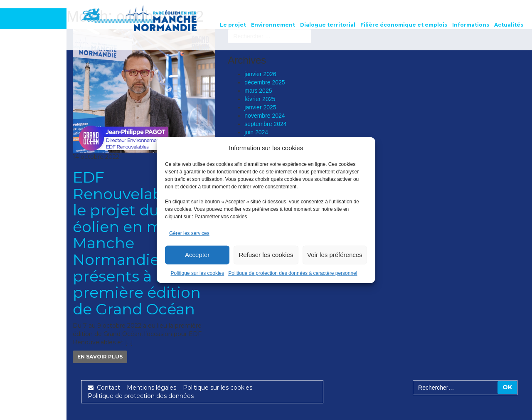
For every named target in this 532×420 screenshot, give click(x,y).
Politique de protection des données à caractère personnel (293, 273)
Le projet (233, 25)
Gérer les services (189, 233)
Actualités (509, 25)
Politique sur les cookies (198, 273)
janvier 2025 (260, 107)
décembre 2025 (265, 82)
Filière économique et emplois (404, 25)
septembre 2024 (265, 124)
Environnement (273, 25)
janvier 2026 (260, 74)
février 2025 (260, 99)
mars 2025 (258, 91)
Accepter (197, 255)
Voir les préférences (335, 255)
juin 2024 (256, 132)
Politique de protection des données (141, 396)
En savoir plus (100, 357)
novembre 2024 (265, 116)
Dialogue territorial (328, 25)
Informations (471, 25)
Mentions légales (151, 388)
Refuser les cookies (266, 255)
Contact (104, 388)
